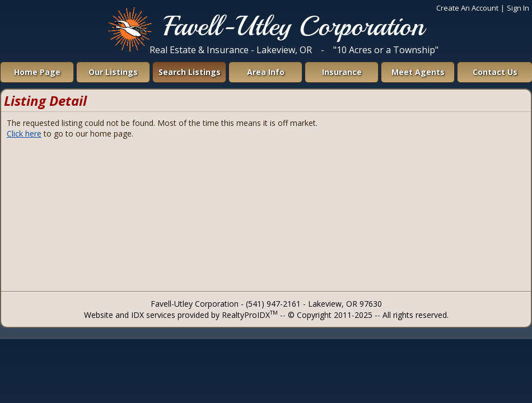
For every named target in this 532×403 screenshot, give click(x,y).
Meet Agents (418, 72)
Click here (24, 133)
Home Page (37, 72)
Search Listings (190, 72)
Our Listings (113, 72)
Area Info (266, 72)
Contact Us (495, 72)
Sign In (518, 8)
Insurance (342, 72)
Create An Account (467, 8)
